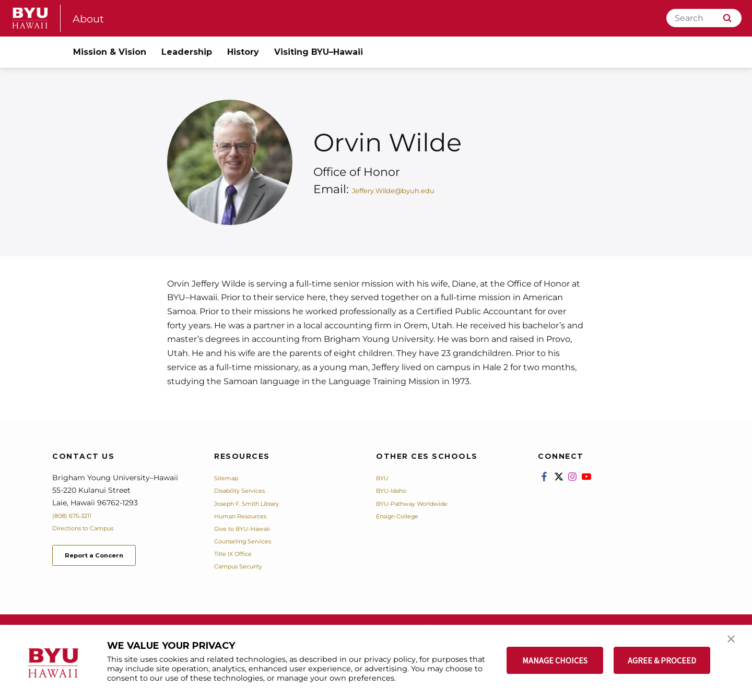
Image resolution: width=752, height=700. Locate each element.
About (92, 18)
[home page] (30, 18)
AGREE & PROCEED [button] (662, 660)
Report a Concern (109, 558)
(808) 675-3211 (78, 515)
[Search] (704, 18)
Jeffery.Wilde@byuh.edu (422, 189)
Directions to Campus (92, 528)
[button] (735, 644)
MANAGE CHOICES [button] (555, 660)
